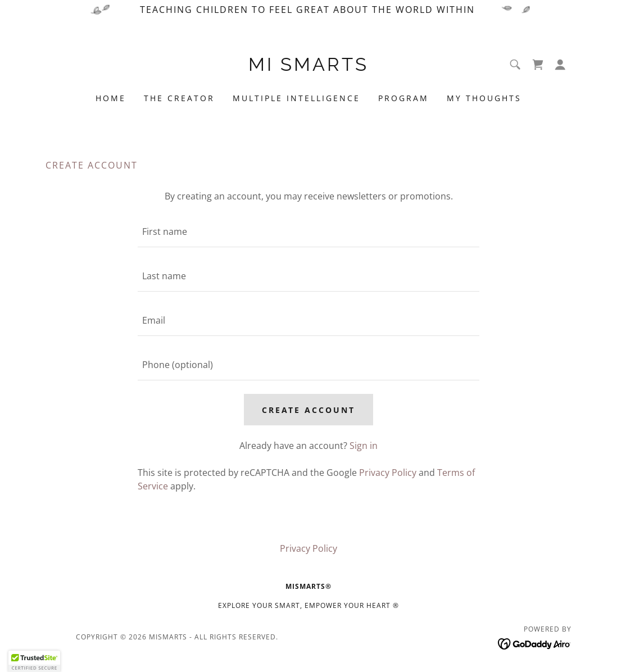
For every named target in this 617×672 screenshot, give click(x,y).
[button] (560, 65)
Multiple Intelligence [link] (296, 98)
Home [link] (111, 98)
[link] (308, 67)
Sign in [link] (364, 446)
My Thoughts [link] (484, 98)
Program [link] (403, 98)
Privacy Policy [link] (388, 473)
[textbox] (308, 232)
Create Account (309, 410)
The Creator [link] (179, 98)
